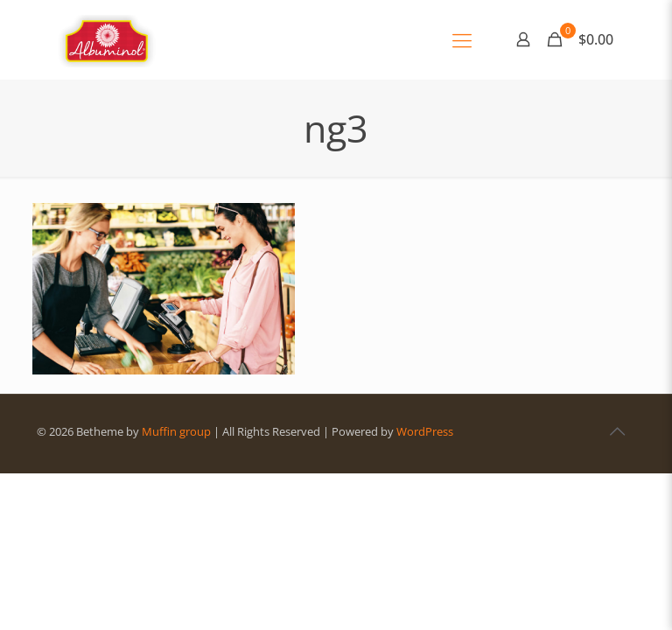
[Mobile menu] (462, 39)
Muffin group (176, 431)
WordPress (425, 431)
